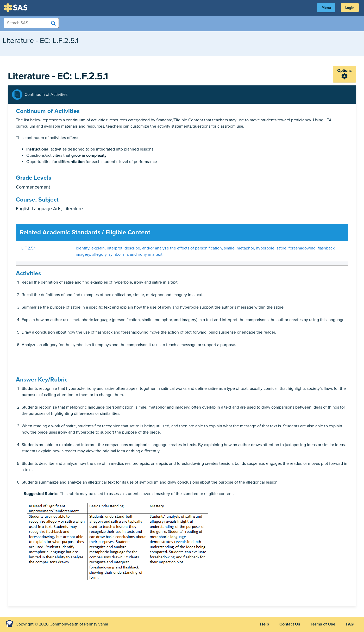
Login (350, 8)
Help (265, 624)
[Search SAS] (53, 23)
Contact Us (290, 624)
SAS (16, 8)
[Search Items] (31, 23)
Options (344, 71)
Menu (326, 8)
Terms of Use (323, 624)
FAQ (350, 624)
